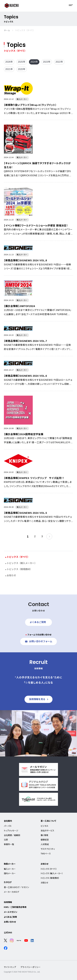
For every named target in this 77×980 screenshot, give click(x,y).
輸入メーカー (10, 869)
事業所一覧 (9, 844)
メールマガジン (11, 912)
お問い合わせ (10, 922)
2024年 (34, 62)
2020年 (22, 69)
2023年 (47, 62)
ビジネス (44, 826)
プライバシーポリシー (30, 967)
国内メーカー (10, 873)
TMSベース (46, 854)
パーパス (8, 826)
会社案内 (8, 821)
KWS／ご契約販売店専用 (15, 907)
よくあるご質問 (10, 917)
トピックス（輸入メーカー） (22, 563)
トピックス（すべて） (18, 557)
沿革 (6, 840)
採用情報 (8, 902)
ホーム (7, 30)
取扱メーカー (10, 864)
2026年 (9, 62)
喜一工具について (48, 821)
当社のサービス (47, 831)
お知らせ (11, 575)
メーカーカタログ (11, 892)
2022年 (59, 62)
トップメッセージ (11, 831)
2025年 (22, 62)
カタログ (8, 882)
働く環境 (44, 835)
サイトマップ (10, 967)
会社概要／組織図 (12, 835)
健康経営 (45, 840)
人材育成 (45, 844)
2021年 (9, 69)
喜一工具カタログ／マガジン (16, 887)
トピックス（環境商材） (19, 569)
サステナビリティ (48, 849)
